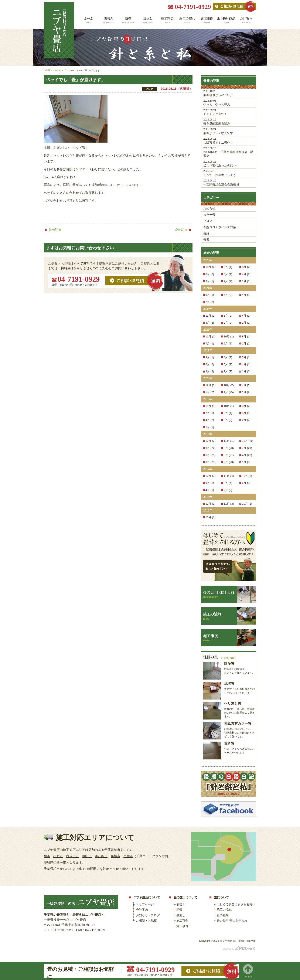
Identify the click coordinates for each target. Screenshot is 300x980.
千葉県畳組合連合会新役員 (229, 183)
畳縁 (206, 233)
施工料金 (167, 22)
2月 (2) (228, 281)
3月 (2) (210, 323)
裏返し (148, 22)
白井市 (128, 856)
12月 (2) (210, 441)
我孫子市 (72, 856)
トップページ (145, 904)
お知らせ (209, 208)
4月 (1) (246, 295)
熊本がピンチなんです (229, 131)
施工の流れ (187, 22)
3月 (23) (210, 462)
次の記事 (181, 230)
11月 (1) (210, 316)
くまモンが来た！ (229, 112)
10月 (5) (247, 476)
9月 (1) (228, 267)
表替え (108, 22)
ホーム (88, 22)
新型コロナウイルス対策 (220, 227)
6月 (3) (246, 483)
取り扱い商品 (227, 22)
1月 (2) (246, 343)
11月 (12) (229, 441)
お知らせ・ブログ (148, 915)
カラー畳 (209, 215)
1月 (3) (246, 462)
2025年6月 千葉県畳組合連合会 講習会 (229, 152)
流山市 (87, 856)
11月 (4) (229, 476)
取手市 (61, 862)
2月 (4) (246, 420)
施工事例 (207, 22)
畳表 (206, 239)
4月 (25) (229, 392)
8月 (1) (246, 336)
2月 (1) (228, 343)
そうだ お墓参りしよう (229, 173)
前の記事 (55, 230)
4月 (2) (246, 274)
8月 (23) (229, 448)
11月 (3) (229, 504)
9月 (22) (210, 448)
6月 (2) (210, 274)
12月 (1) (210, 385)
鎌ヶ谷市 (101, 856)
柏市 (47, 856)
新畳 (128, 22)
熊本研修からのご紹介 (229, 93)
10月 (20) (248, 441)
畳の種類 (223, 915)
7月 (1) (210, 343)
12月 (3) (210, 476)
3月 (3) (210, 371)
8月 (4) (228, 483)
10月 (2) (210, 267)
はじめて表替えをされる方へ (236, 904)
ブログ (208, 221)
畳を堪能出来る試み (229, 122)
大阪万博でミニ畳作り (229, 141)
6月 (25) (210, 455)
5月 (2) (228, 364)
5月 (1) (228, 274)
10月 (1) (229, 336)
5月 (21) (210, 392)
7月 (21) (247, 448)
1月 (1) (246, 281)
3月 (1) (210, 281)
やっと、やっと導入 (229, 103)
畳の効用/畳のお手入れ (232, 921)
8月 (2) (246, 267)
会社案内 (246, 22)
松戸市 (58, 856)
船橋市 (115, 856)
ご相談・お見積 (146, 921)
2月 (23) (229, 462)
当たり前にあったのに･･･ (229, 164)
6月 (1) (228, 413)
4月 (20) (247, 455)
